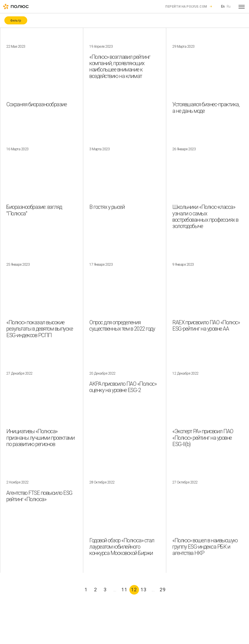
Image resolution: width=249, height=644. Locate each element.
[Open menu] (242, 7)
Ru (229, 6)
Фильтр (16, 20)
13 (144, 590)
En (223, 6)
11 (124, 590)
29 (163, 590)
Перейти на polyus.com (186, 7)
